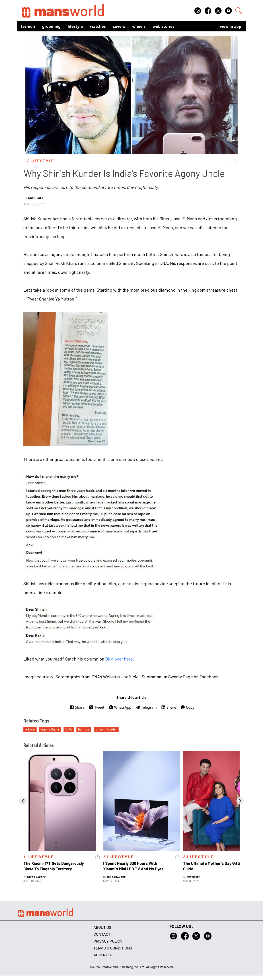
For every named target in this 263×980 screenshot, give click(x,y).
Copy (187, 707)
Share (77, 707)
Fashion (28, 26)
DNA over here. (120, 659)
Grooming (51, 26)
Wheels (139, 26)
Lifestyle (75, 26)
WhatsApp (120, 707)
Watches (98, 26)
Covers (119, 26)
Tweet (97, 707)
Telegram (146, 707)
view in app (230, 26)
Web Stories (164, 26)
